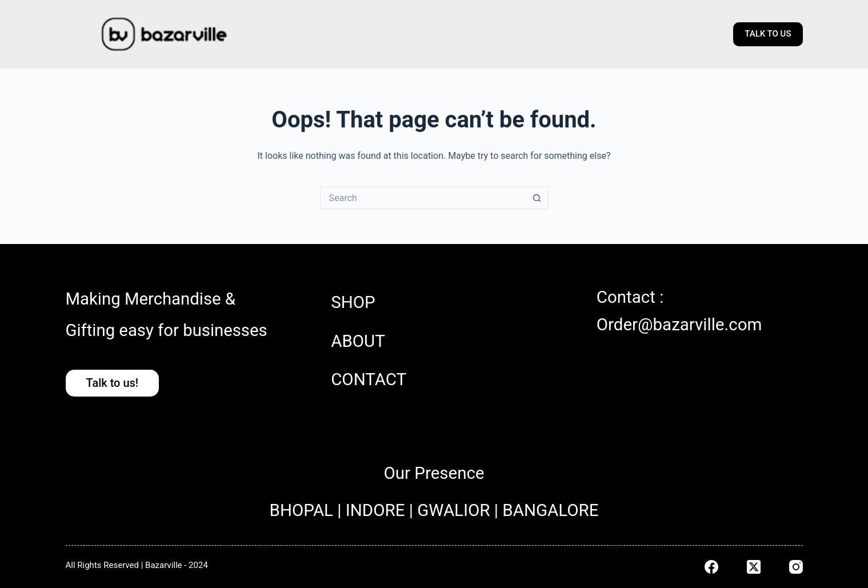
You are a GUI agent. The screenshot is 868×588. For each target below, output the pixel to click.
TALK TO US (768, 34)
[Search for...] (423, 198)
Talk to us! (113, 383)
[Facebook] (711, 567)
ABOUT (358, 341)
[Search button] (537, 198)
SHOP (353, 302)
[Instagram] (796, 567)
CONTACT (369, 379)
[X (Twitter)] (754, 567)
